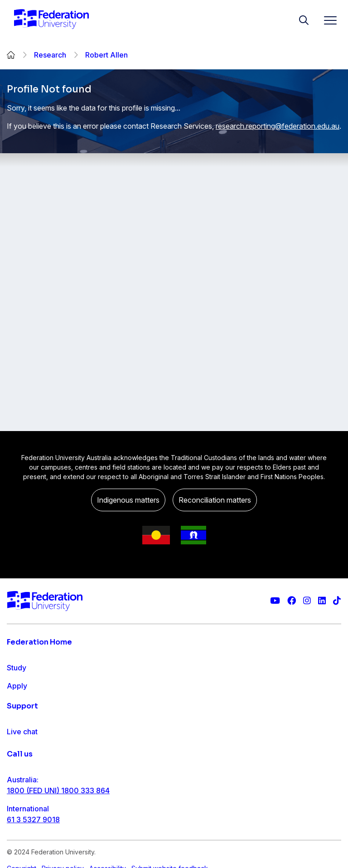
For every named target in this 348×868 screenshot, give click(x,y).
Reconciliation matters (215, 500)
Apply (17, 686)
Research (50, 55)
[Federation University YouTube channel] (275, 601)
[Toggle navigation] (327, 20)
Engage (20, 722)
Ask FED (21, 820)
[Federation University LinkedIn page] (322, 601)
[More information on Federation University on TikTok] (337, 601)
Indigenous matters (128, 500)
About (17, 740)
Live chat (22, 784)
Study (17, 668)
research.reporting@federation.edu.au (278, 126)
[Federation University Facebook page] (292, 601)
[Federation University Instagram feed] (307, 601)
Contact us (25, 802)
